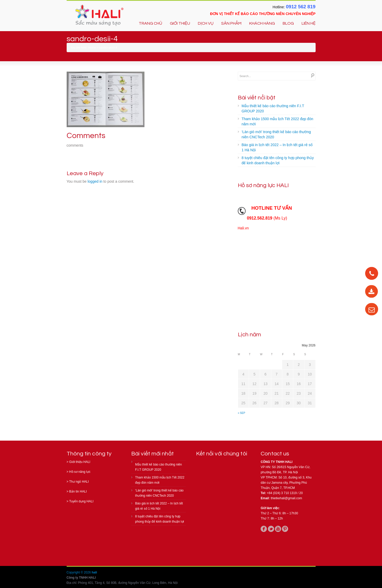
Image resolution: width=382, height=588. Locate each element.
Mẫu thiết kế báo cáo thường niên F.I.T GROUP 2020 (273, 108)
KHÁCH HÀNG (262, 23)
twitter (271, 529)
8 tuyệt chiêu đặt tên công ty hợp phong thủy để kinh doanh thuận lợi (278, 160)
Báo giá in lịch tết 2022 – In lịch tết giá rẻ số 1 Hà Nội (277, 147)
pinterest (285, 529)
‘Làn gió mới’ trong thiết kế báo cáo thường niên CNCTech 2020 (276, 134)
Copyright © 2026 (79, 572)
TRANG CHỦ (150, 23)
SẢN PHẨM (231, 23)
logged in (95, 181)
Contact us (275, 454)
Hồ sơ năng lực (80, 472)
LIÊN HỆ (309, 23)
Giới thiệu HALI (80, 462)
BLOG (288, 23)
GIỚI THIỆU (180, 23)
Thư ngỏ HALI (79, 482)
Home (92, 47)
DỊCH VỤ (206, 23)
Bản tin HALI (78, 491)
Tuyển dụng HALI (81, 501)
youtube (278, 529)
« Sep (241, 413)
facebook (264, 529)
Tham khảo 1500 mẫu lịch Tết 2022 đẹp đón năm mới (277, 121)
